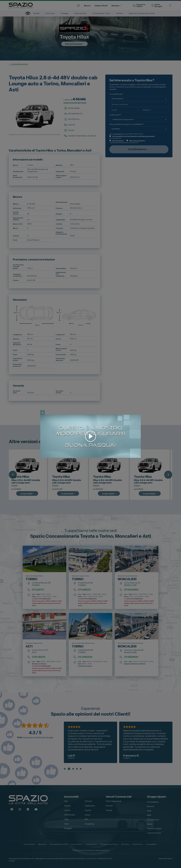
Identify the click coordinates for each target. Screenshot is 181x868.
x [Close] (43, 412)
